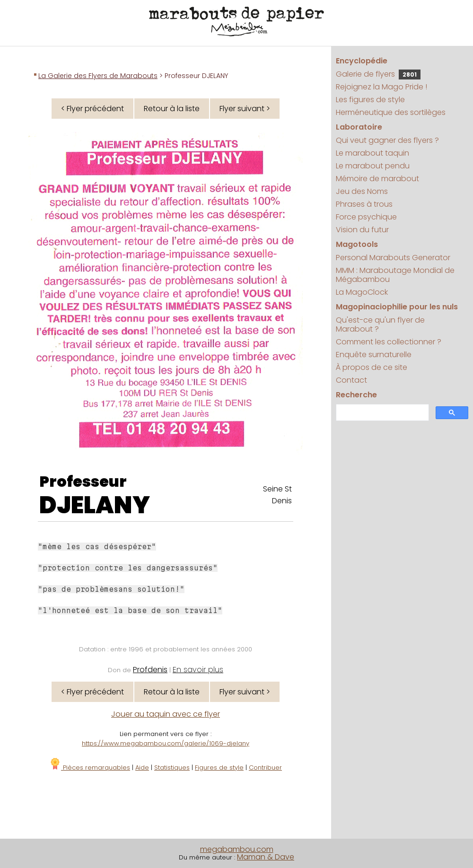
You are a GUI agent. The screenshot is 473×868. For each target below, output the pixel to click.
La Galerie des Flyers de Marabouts (98, 76)
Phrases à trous (364, 204)
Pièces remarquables (90, 767)
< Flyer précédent (92, 109)
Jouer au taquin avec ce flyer (166, 714)
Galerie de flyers (378, 74)
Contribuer (265, 767)
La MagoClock (362, 292)
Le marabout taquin (372, 153)
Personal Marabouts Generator (393, 258)
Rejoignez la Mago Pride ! (381, 87)
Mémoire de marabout (377, 179)
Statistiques (172, 767)
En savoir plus (198, 670)
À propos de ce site (372, 367)
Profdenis (150, 670)
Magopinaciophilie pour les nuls (397, 307)
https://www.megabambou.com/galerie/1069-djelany (166, 743)
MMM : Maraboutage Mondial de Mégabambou (395, 275)
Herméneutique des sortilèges (391, 112)
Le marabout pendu (373, 166)
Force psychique (366, 217)
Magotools (357, 244)
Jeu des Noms (362, 191)
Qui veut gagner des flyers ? (387, 140)
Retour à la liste (172, 109)
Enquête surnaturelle (374, 355)
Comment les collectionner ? (389, 342)
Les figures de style (370, 100)
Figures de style (219, 767)
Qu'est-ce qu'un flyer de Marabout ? (380, 324)
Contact (351, 380)
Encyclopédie (362, 61)
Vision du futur (362, 230)
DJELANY (95, 505)
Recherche (356, 395)
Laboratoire (359, 127)
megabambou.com (237, 849)
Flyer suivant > (245, 109)
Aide (142, 767)
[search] (381, 413)
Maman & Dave (266, 857)
